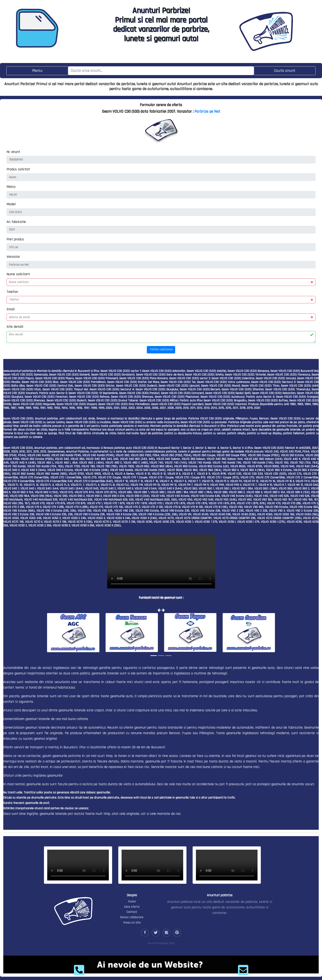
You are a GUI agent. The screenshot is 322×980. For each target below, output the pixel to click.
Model (11, 204)
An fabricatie (16, 222)
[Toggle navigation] (37, 71)
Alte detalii (15, 327)
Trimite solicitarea (161, 349)
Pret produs (15, 239)
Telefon (12, 292)
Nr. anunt (13, 152)
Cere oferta (132, 907)
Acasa (132, 901)
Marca (11, 187)
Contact (132, 912)
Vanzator (13, 257)
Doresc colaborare (132, 917)
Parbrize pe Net (207, 111)
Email (11, 309)
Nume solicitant (18, 274)
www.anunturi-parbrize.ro (20, 371)
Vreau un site (132, 923)
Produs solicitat (18, 169)
